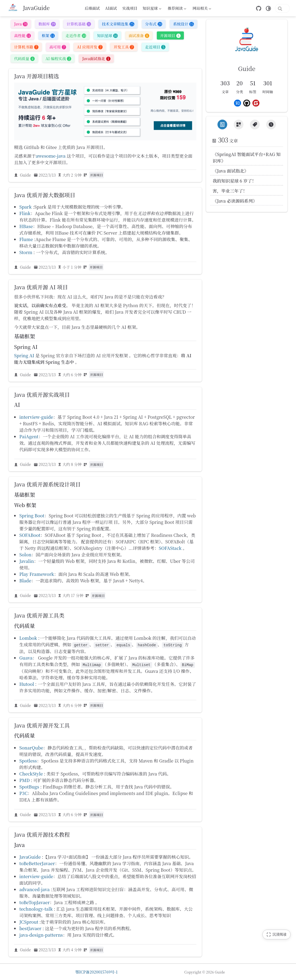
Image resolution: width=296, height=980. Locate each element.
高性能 (22, 37)
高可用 (58, 48)
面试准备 (139, 37)
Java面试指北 (96, 60)
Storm (26, 253)
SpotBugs (29, 788)
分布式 (154, 25)
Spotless (28, 762)
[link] (247, 50)
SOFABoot (30, 536)
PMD (25, 782)
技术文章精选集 (118, 25)
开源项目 (170, 37)
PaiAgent (29, 438)
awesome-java (51, 157)
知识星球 (151, 9)
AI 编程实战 (58, 60)
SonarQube (31, 749)
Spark (25, 208)
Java (21, 25)
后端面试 (92, 8)
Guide (26, 176)
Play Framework (37, 575)
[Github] (247, 103)
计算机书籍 (26, 48)
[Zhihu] (238, 103)
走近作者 (76, 37)
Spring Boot (32, 517)
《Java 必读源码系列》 (235, 201)
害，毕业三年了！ (230, 191)
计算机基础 (79, 25)
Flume (26, 240)
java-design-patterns (41, 936)
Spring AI (24, 357)
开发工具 (124, 48)
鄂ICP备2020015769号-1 (96, 972)
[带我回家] (29, 8)
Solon (25, 556)
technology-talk (36, 910)
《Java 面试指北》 (231, 171)
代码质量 (24, 60)
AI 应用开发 (90, 48)
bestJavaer (30, 930)
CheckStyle (31, 775)
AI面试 (111, 8)
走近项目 (155, 48)
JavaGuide (30, 858)
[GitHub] (238, 8)
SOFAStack (170, 549)
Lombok (28, 639)
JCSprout (29, 923)
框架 (48, 37)
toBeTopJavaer (34, 904)
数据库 (47, 25)
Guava (26, 659)
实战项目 (130, 8)
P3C (23, 795)
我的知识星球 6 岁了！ (234, 181)
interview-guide (36, 418)
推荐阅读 (177, 9)
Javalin (27, 562)
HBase (26, 227)
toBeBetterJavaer (37, 865)
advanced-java (34, 891)
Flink (25, 214)
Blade (25, 582)
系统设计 (183, 25)
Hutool (27, 685)
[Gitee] (256, 103)
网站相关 (201, 9)
